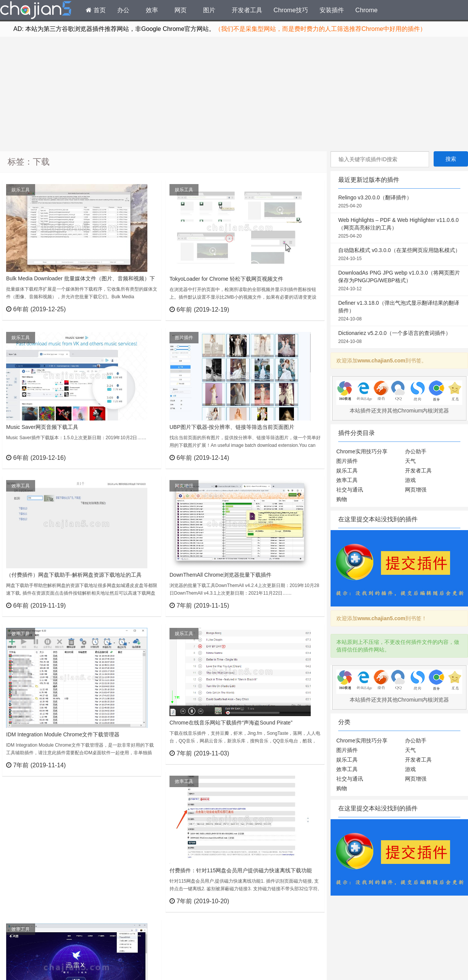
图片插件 (184, 338)
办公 (123, 10)
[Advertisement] (234, 94)
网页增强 (184, 486)
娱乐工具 (21, 190)
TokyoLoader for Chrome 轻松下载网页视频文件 (226, 279)
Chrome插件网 (36, 11)
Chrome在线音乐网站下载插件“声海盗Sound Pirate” (231, 723)
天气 (410, 461)
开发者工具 (247, 10)
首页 (96, 10)
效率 (152, 10)
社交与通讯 (350, 490)
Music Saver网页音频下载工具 (42, 427)
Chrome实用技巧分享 (362, 451)
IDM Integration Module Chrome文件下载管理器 (63, 734)
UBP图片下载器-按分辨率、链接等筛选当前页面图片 (232, 427)
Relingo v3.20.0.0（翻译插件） (399, 202)
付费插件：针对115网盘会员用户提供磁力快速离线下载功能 (241, 870)
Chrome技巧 (291, 10)
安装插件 (332, 10)
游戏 (410, 480)
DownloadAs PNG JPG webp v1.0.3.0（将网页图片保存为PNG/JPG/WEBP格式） (399, 281)
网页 (181, 10)
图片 (209, 10)
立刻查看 (141, 309)
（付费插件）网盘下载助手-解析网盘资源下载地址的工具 (74, 575)
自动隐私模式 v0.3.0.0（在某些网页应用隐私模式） (399, 255)
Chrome (366, 10)
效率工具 (21, 486)
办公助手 (416, 451)
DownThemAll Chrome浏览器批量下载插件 (220, 575)
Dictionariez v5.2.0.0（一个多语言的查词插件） (399, 338)
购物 (342, 499)
